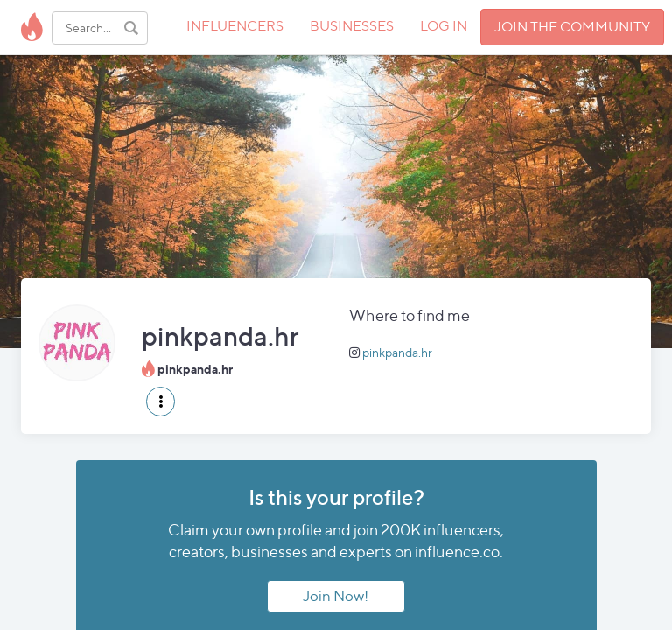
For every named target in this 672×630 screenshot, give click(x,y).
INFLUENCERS (235, 26)
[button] (161, 402)
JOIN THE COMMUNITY (572, 27)
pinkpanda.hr (397, 352)
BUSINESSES (352, 26)
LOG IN (444, 26)
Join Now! (336, 596)
